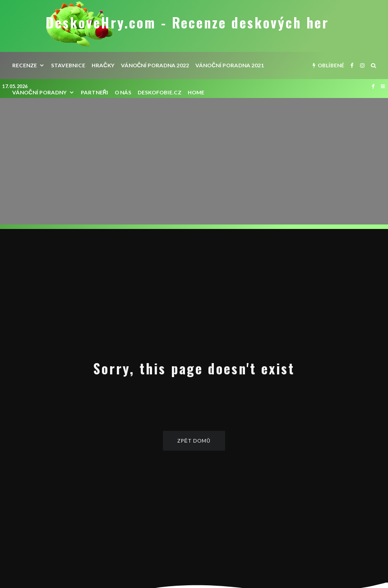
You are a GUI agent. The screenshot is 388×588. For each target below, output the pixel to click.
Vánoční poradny (39, 92)
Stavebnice (68, 65)
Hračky (103, 65)
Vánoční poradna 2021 (230, 65)
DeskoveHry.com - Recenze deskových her (187, 23)
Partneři (95, 92)
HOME (196, 92)
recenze (25, 65)
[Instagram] (362, 65)
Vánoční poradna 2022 (155, 65)
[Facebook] (352, 65)
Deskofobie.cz (159, 92)
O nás (123, 92)
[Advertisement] (194, 161)
